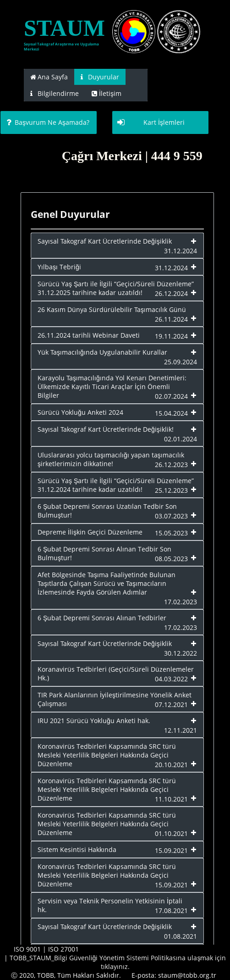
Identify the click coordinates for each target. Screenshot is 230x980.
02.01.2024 (181, 439)
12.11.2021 (181, 730)
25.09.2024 (181, 362)
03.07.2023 (171, 516)
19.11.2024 (171, 336)
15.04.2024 (171, 413)
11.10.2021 (171, 799)
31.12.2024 (181, 251)
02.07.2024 (171, 396)
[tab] (49, 77)
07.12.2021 (171, 704)
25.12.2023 (171, 490)
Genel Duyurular (70, 214)
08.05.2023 (171, 559)
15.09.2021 (171, 850)
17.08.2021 (171, 910)
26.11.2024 (171, 319)
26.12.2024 (171, 293)
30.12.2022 (181, 653)
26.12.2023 (171, 465)
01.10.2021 (171, 833)
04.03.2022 (171, 679)
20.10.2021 (171, 765)
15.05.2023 (171, 533)
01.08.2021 (181, 936)
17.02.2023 (181, 602)
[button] (49, 122)
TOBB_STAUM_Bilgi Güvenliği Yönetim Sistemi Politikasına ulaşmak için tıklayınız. (118, 962)
